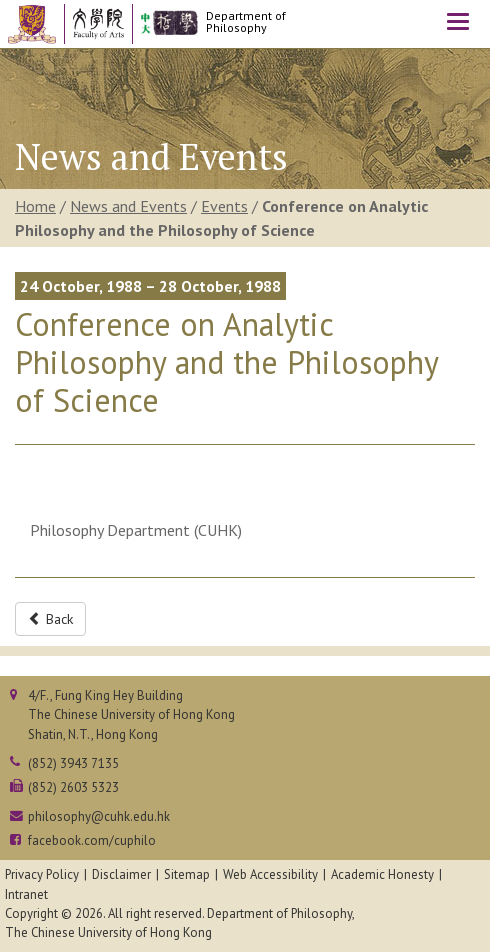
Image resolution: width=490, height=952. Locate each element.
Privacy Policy (42, 874)
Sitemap (187, 874)
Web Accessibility (270, 874)
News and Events (128, 206)
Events (224, 206)
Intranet (26, 894)
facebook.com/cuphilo (92, 840)
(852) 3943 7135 (73, 763)
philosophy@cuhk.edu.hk (99, 816)
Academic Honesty (382, 874)
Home (35, 206)
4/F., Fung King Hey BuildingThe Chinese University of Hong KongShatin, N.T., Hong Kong (131, 714)
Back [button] (50, 619)
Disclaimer (121, 874)
